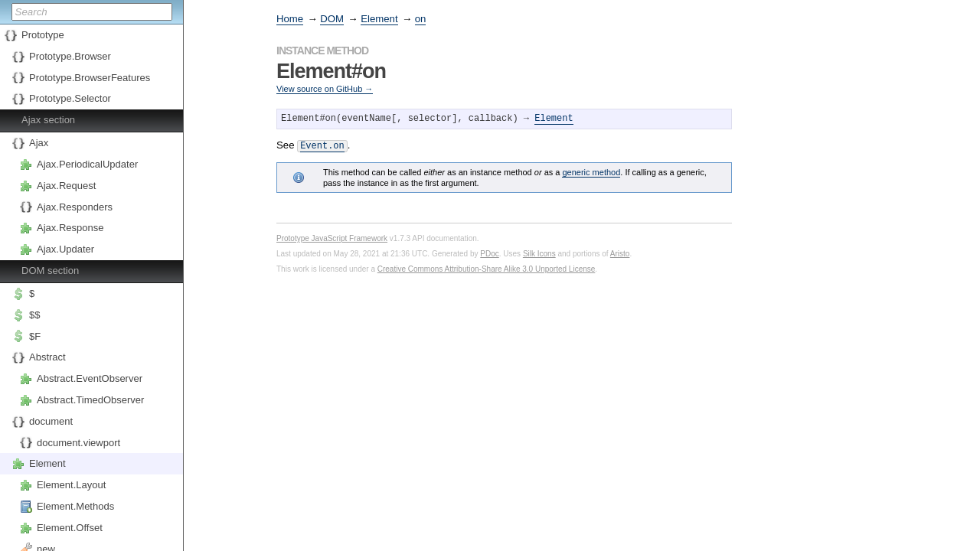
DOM (332, 19)
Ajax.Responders (75, 207)
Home (290, 19)
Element (47, 463)
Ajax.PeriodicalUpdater (87, 164)
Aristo (620, 252)
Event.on (322, 145)
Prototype (43, 35)
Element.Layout (71, 485)
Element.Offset (70, 528)
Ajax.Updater (65, 249)
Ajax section (48, 120)
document (51, 421)
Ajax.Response (70, 228)
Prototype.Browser (70, 56)
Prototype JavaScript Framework (332, 237)
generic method (591, 171)
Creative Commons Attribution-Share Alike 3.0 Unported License (487, 267)
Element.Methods (75, 506)
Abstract (47, 357)
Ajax (39, 143)
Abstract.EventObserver (90, 378)
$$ (34, 315)
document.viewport (78, 443)
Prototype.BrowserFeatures (90, 78)
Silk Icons (539, 252)
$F (35, 336)
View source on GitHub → (325, 89)
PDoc (489, 252)
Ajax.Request (66, 186)
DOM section (50, 271)
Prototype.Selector (70, 98)
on (421, 19)
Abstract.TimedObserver (90, 400)
